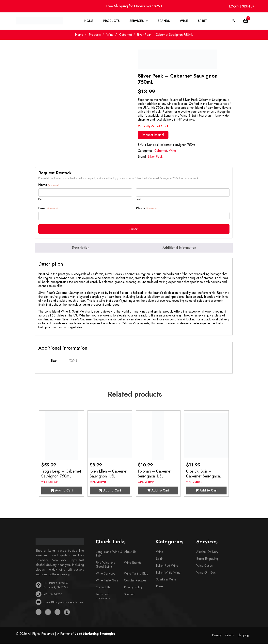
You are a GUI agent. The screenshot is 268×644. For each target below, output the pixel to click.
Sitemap (129, 595)
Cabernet (126, 35)
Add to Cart (62, 491)
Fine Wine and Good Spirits (106, 565)
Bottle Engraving (207, 559)
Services (137, 21)
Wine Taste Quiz (107, 581)
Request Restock (153, 135)
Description (81, 248)
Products (111, 21)
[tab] (81, 248)
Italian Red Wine (167, 566)
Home (89, 21)
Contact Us (103, 588)
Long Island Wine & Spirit (109, 554)
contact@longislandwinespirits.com (63, 603)
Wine (184, 21)
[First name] (85, 193)
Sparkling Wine (166, 580)
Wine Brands (133, 563)
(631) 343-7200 (53, 595)
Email (48, 209)
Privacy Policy (133, 588)
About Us (130, 552)
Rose (159, 587)
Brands (164, 21)
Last (138, 200)
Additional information (179, 248)
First (41, 200)
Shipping (243, 636)
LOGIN (235, 6)
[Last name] (183, 193)
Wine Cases (205, 566)
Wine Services (105, 574)
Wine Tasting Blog (136, 574)
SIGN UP (248, 6)
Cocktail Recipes (135, 581)
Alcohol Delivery (207, 552)
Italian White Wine (168, 573)
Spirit (202, 21)
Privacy (217, 636)
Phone (146, 209)
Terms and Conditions (103, 597)
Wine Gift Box (206, 573)
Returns (230, 636)
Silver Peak (155, 157)
